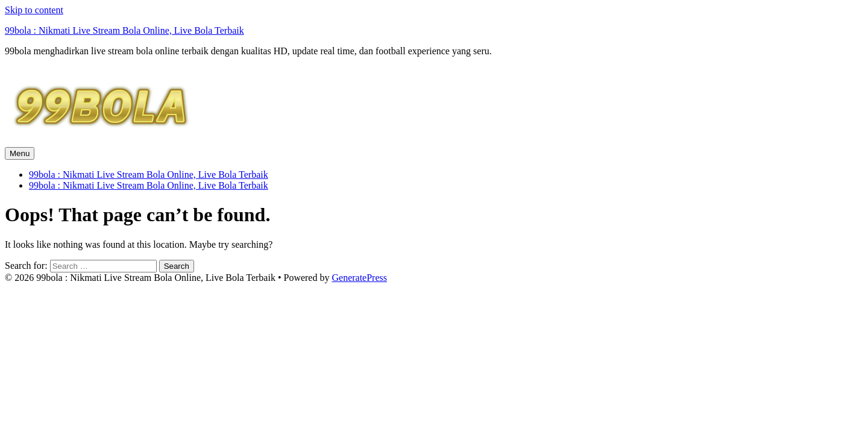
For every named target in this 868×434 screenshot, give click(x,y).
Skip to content (34, 10)
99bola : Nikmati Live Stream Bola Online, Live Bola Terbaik (124, 30)
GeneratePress (359, 278)
